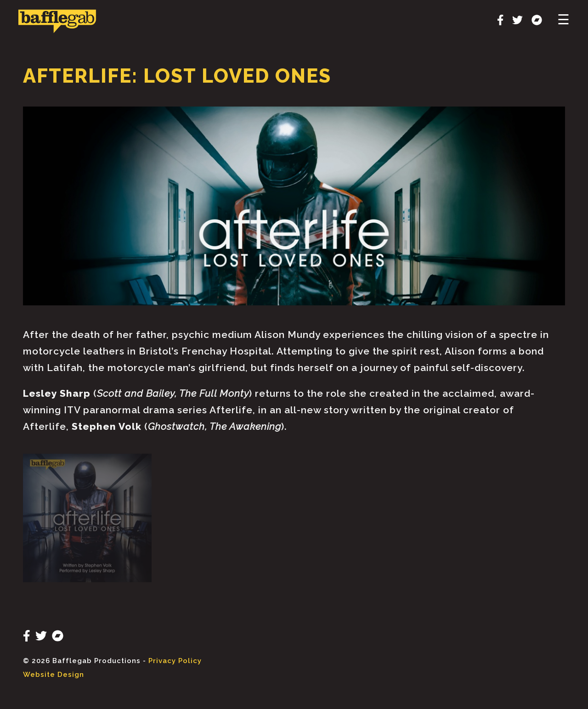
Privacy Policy (175, 661)
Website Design (54, 675)
